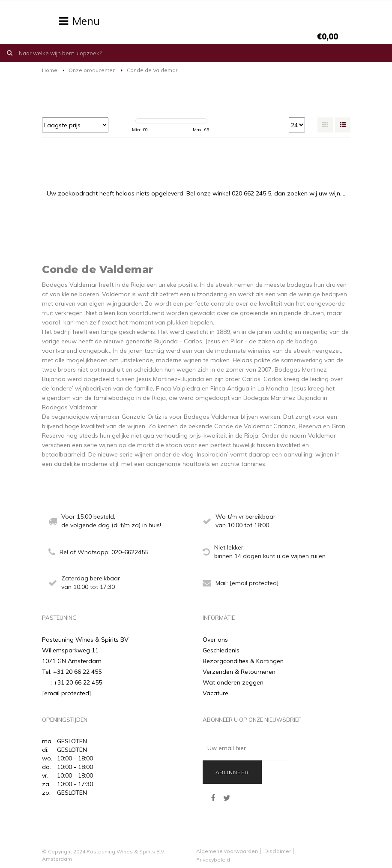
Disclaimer (278, 851)
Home (50, 70)
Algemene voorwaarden (227, 851)
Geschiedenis (221, 650)
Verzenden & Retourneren (239, 672)
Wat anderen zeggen (233, 682)
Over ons (215, 640)
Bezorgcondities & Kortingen (243, 661)
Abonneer (232, 772)
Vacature (215, 693)
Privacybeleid (213, 860)
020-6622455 (130, 552)
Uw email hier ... (229, 748)
